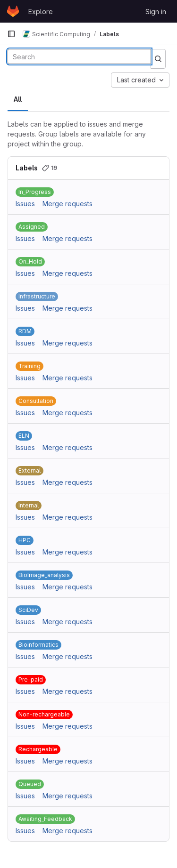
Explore (41, 12)
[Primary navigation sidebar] (11, 34)
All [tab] (18, 99)
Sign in (156, 12)
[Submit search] (158, 59)
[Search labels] (79, 56)
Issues (25, 204)
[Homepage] (13, 11)
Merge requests (67, 204)
